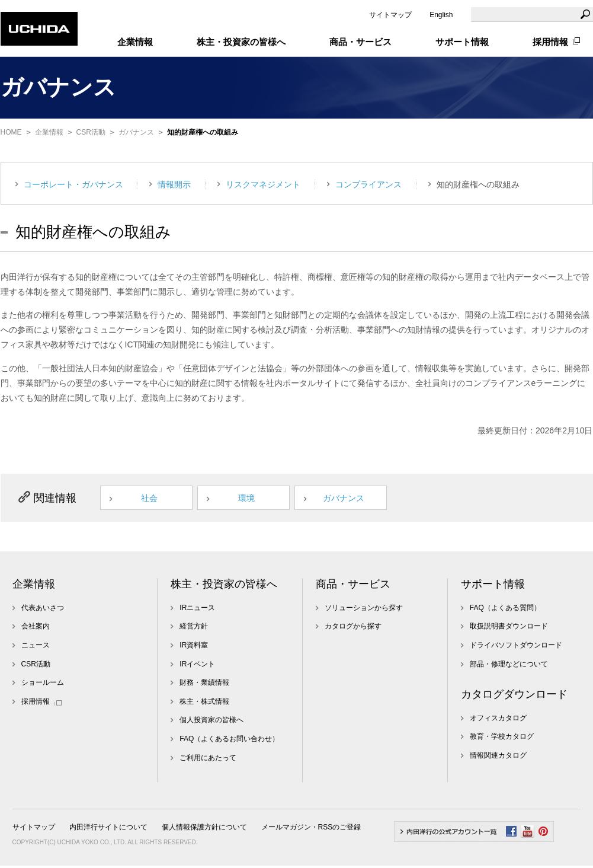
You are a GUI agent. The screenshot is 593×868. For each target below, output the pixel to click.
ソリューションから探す (364, 610)
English (441, 15)
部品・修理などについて (509, 666)
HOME (11, 132)
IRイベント (197, 666)
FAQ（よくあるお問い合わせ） (229, 741)
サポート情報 (493, 586)
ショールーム (43, 685)
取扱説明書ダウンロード (509, 629)
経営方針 (194, 629)
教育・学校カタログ (502, 739)
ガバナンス (136, 132)
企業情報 (49, 132)
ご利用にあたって (208, 760)
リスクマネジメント (263, 184)
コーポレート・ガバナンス (73, 184)
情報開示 (174, 184)
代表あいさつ (43, 610)
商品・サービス (353, 586)
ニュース (36, 647)
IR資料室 (194, 647)
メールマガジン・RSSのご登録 (311, 829)
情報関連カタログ (498, 758)
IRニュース (197, 610)
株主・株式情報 (204, 704)
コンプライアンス (368, 184)
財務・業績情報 (204, 685)
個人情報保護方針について (204, 829)
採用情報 (550, 42)
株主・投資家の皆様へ (224, 586)
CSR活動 (91, 132)
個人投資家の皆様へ (211, 723)
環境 (254, 499)
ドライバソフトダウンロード (516, 647)
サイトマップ (390, 15)
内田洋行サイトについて (108, 829)
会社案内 (36, 629)
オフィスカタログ (498, 720)
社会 (154, 499)
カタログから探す (353, 629)
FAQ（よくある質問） (505, 610)
